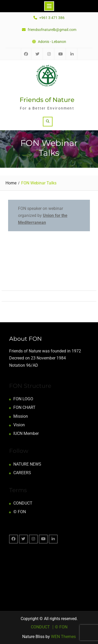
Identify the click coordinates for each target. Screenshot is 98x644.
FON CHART (24, 407)
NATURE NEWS (27, 464)
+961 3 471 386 (52, 18)
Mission (21, 416)
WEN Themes (63, 637)
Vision (19, 425)
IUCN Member (26, 433)
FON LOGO (23, 399)
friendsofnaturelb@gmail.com (52, 30)
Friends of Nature (47, 100)
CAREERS (22, 473)
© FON (20, 512)
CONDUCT (23, 503)
